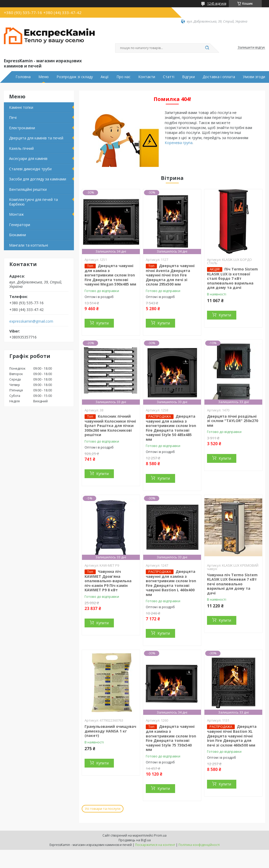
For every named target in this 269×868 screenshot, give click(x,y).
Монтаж (16, 214)
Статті (169, 77)
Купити (102, 323)
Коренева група (179, 143)
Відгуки (188, 77)
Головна (23, 77)
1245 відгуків (217, 4)
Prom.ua (160, 835)
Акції (105, 77)
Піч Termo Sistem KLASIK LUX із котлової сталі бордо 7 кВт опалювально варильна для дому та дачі (232, 278)
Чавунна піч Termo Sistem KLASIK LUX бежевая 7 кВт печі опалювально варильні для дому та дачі (232, 584)
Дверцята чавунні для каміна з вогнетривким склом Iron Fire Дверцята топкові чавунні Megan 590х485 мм (110, 275)
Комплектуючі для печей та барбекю (33, 202)
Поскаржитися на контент (155, 845)
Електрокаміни (22, 128)
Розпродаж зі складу (75, 77)
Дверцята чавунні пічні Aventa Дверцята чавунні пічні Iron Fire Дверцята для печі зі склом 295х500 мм (170, 275)
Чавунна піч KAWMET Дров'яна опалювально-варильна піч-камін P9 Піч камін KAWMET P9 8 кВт (108, 581)
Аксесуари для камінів (28, 158)
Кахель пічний (21, 148)
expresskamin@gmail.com (31, 321)
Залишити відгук (251, 48)
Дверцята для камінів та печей (36, 138)
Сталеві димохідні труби (30, 169)
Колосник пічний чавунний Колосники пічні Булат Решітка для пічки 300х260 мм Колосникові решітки (110, 426)
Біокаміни (18, 235)
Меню (44, 77)
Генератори (20, 225)
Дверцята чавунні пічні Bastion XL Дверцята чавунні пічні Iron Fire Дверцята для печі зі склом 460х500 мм (232, 736)
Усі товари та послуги (103, 809)
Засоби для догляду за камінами (38, 179)
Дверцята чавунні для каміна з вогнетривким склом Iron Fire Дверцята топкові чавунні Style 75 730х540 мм (171, 738)
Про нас (123, 77)
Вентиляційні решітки (28, 189)
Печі (13, 117)
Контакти (147, 77)
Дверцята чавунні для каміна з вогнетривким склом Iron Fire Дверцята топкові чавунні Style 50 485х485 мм (171, 428)
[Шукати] (207, 48)
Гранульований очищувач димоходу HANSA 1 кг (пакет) (110, 731)
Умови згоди (254, 77)
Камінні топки (21, 107)
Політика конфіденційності (199, 845)
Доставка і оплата (219, 77)
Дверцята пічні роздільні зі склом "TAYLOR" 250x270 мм (233, 421)
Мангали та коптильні (29, 245)
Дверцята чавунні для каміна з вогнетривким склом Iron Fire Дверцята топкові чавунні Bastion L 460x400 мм (171, 583)
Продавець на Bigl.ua (135, 840)
